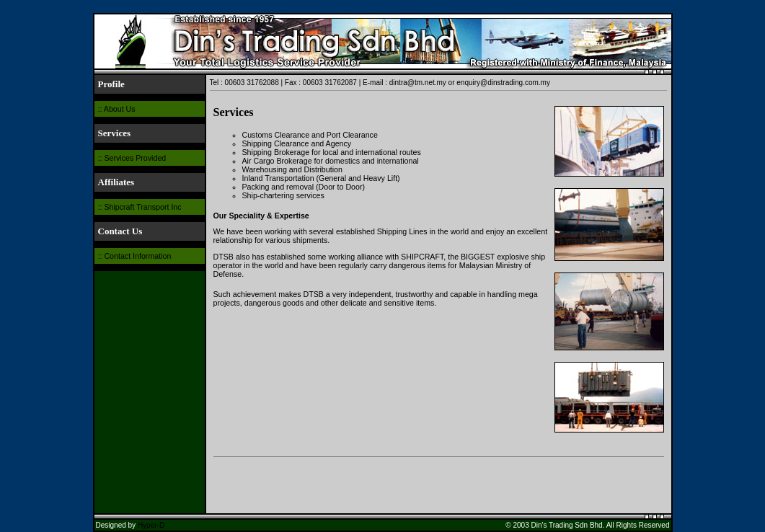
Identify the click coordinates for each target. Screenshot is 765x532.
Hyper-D (151, 525)
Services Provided (135, 158)
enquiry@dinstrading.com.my (503, 83)
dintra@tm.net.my (418, 83)
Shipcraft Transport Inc (142, 207)
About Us (120, 109)
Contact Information (137, 256)
